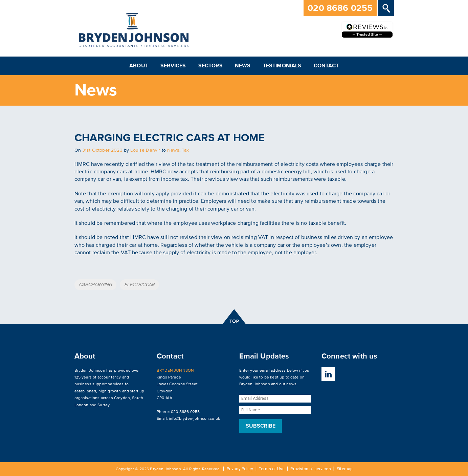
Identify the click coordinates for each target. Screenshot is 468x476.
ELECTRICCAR (139, 285)
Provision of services (310, 469)
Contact (326, 66)
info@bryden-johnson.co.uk (194, 419)
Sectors (210, 66)
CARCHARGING (96, 285)
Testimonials (282, 66)
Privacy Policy (240, 469)
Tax (185, 150)
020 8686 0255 (340, 8)
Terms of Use (272, 469)
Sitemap (344, 469)
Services (173, 66)
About (139, 66)
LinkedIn (328, 374)
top (234, 317)
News (243, 66)
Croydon (122, 398)
